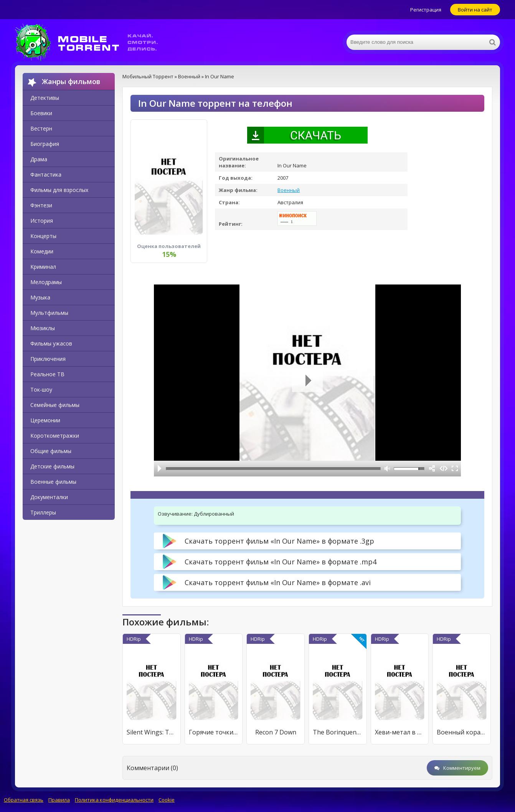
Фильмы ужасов (51, 343)
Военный (289, 190)
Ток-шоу (41, 389)
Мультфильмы (49, 313)
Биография (45, 144)
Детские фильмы (52, 466)
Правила (59, 800)
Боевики (41, 113)
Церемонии (45, 420)
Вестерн (41, 128)
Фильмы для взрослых (59, 190)
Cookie (167, 800)
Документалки (49, 497)
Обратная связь (24, 800)
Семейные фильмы (55, 405)
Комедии (42, 251)
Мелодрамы (46, 282)
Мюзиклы (43, 328)
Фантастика (46, 174)
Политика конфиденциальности (114, 800)
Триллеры (43, 512)
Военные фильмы (53, 482)
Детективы (45, 98)
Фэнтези (41, 205)
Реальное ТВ (47, 374)
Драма (39, 159)
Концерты (43, 236)
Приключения (48, 359)
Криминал (43, 267)
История (42, 221)
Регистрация (426, 10)
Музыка (40, 297)
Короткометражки (55, 436)
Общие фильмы (51, 451)
